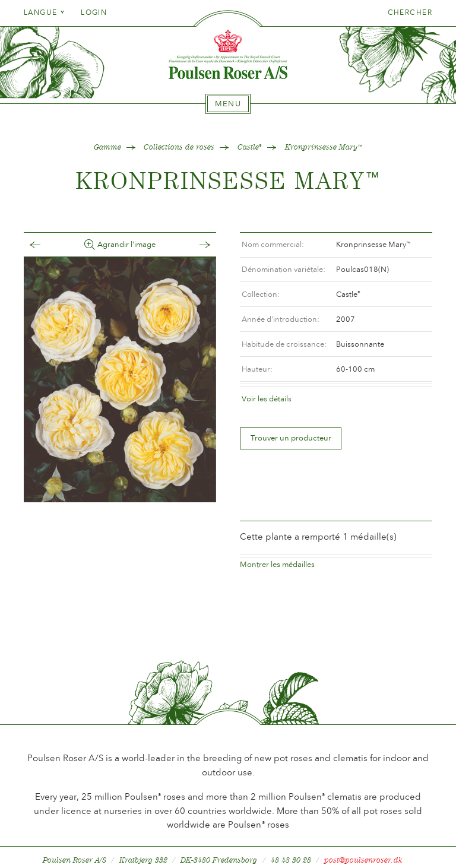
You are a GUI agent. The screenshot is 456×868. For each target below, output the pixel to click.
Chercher (410, 12)
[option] (120, 379)
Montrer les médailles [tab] (277, 545)
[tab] (228, 104)
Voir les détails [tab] (267, 399)
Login (94, 12)
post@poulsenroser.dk (363, 840)
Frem (193, 245)
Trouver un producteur (291, 438)
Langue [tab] (45, 12)
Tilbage (47, 245)
